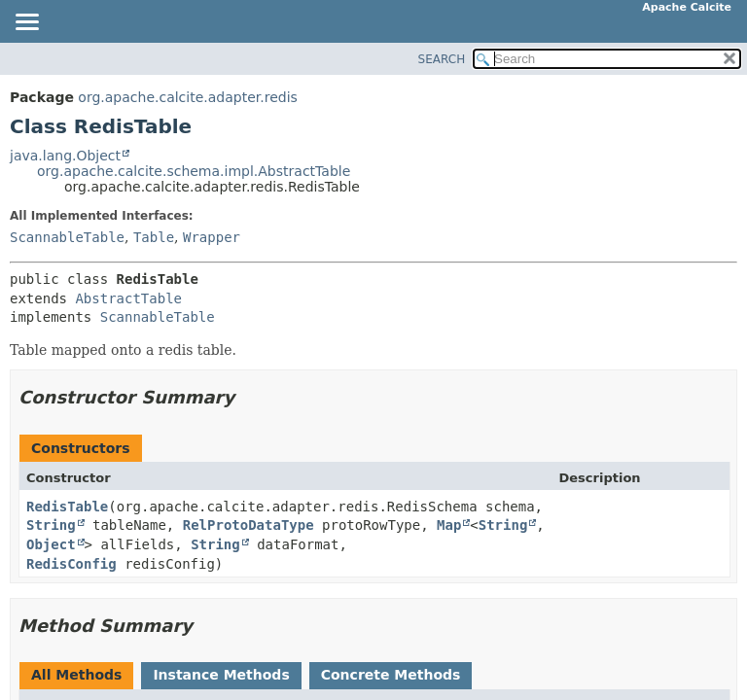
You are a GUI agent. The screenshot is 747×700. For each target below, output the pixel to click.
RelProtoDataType (249, 525)
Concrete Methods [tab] (391, 675)
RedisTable (67, 507)
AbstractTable (128, 298)
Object (51, 544)
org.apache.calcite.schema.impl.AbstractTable (194, 171)
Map (449, 525)
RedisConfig (71, 564)
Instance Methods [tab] (221, 675)
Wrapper (212, 237)
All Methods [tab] (76, 675)
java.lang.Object (65, 156)
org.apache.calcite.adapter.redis (187, 97)
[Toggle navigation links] (26, 23)
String (51, 525)
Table (154, 237)
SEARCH (442, 59)
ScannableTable (67, 237)
